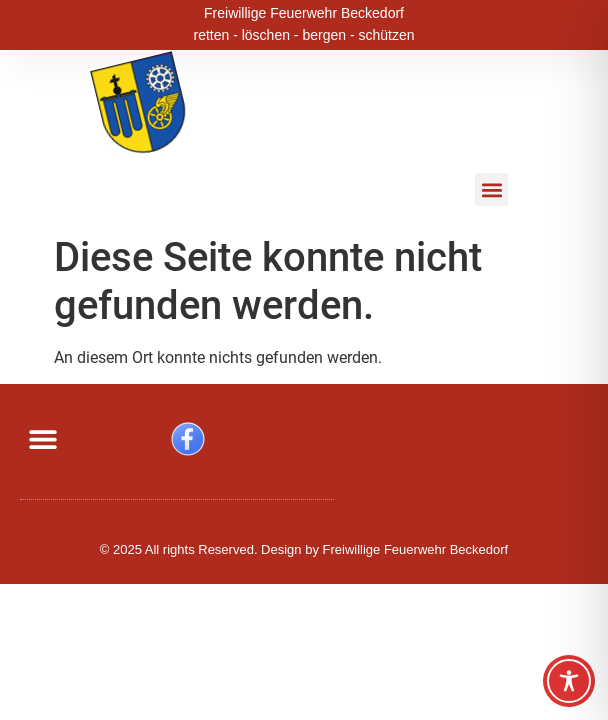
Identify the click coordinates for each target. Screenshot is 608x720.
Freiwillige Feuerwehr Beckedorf (304, 11)
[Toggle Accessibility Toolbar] (569, 681)
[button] (491, 189)
